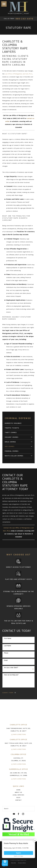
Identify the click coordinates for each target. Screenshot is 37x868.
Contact (18, 800)
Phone (6, 653)
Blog (18, 798)
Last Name (7, 646)
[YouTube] (14, 814)
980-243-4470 (24, 19)
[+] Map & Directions (18, 734)
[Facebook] (18, 814)
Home (18, 790)
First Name (8, 638)
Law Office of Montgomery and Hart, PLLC (19, 74)
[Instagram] (23, 814)
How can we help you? (11, 675)
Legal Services (18, 795)
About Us (18, 792)
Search (6, 809)
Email (6, 660)
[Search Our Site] (32, 809)
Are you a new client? (11, 668)
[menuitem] (18, 423)
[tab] (32, 437)
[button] (4, 4)
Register (18, 853)
